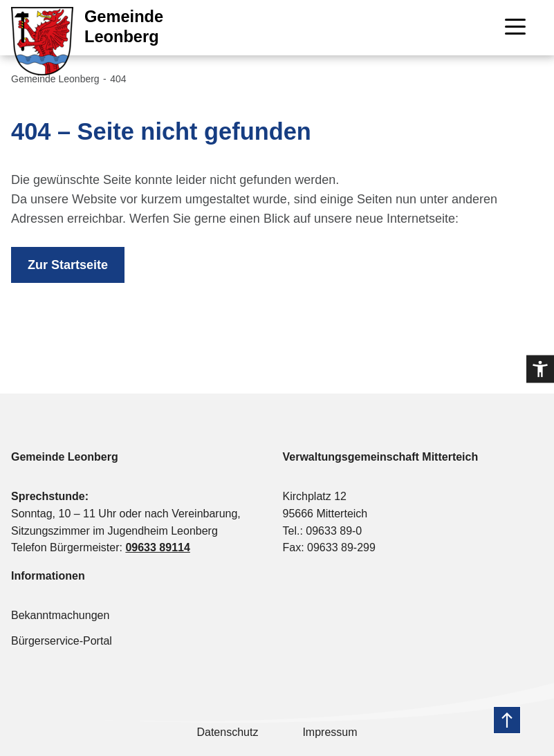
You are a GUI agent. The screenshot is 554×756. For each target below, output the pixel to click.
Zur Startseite (68, 265)
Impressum (330, 732)
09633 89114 (157, 547)
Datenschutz (227, 732)
